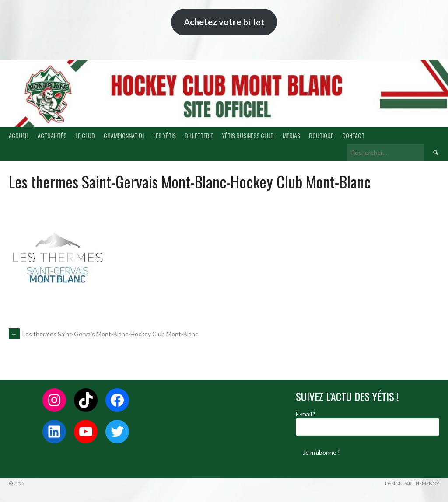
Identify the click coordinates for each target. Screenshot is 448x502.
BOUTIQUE (321, 135)
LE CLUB (85, 135)
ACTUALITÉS (52, 135)
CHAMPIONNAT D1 (124, 135)
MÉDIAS (291, 135)
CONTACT (353, 135)
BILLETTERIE (199, 135)
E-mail (306, 414)
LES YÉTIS (164, 135)
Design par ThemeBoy (412, 483)
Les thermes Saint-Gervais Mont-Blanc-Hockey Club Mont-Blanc (103, 334)
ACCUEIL (19, 135)
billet (224, 22)
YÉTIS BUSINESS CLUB (248, 135)
